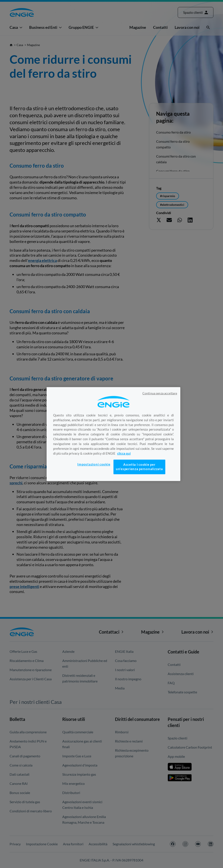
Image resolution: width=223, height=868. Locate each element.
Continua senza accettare (160, 393)
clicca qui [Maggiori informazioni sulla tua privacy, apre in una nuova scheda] (124, 453)
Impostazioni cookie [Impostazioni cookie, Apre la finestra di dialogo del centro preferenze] (94, 464)
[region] (113, 434)
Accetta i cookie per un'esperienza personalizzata (139, 467)
